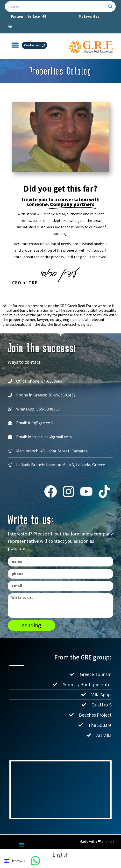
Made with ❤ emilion (97, 841)
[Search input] (58, 7)
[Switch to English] (10, 26)
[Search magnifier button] (110, 7)
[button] (15, 45)
